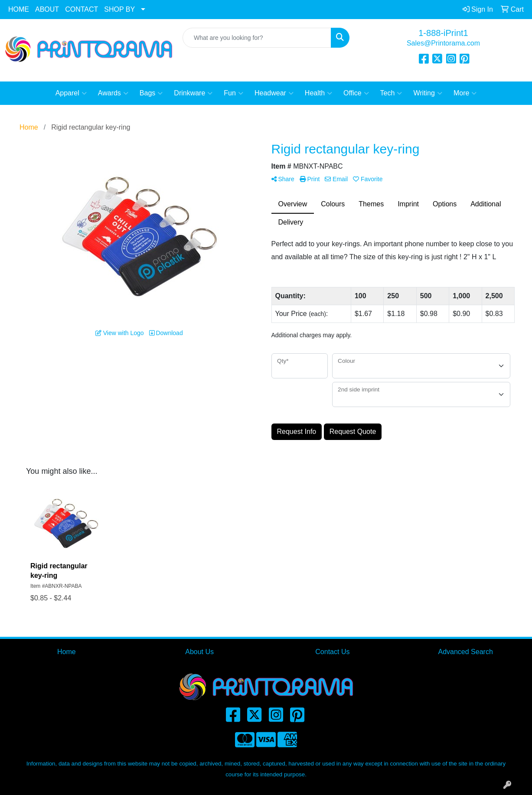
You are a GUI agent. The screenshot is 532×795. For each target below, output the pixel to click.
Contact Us (332, 652)
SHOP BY (119, 9)
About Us (199, 652)
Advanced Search (465, 652)
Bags (151, 93)
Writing (428, 93)
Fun (233, 93)
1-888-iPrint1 (443, 33)
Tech (391, 93)
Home (67, 652)
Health (318, 93)
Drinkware (193, 93)
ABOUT (47, 9)
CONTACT (82, 9)
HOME (19, 9)
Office (356, 93)
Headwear (274, 93)
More (465, 93)
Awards (113, 93)
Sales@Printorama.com (443, 43)
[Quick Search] (257, 38)
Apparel (71, 93)
